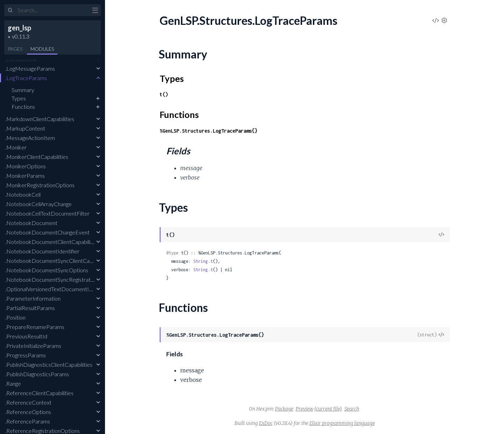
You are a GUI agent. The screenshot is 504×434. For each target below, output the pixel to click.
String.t (203, 261)
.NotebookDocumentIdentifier (42, 251)
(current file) (328, 409)
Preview (304, 409)
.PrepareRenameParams (35, 327)
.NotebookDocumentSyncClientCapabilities (58, 261)
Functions (23, 107)
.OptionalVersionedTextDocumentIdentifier (57, 289)
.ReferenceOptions (28, 412)
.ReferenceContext (28, 402)
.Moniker (16, 147)
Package (284, 409)
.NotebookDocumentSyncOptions (47, 270)
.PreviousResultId (26, 336)
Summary (23, 90)
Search (352, 409)
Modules (42, 49)
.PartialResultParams (30, 308)
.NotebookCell (23, 194)
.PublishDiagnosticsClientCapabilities (49, 365)
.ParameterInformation (33, 298)
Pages (15, 49)
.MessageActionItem (30, 138)
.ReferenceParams (28, 421)
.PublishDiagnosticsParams (37, 374)
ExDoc (266, 423)
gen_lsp (19, 28)
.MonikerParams (25, 176)
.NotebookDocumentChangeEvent (47, 232)
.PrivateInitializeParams (33, 346)
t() (164, 94)
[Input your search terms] (52, 10)
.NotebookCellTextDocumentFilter (47, 213)
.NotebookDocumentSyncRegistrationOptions (61, 279)
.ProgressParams (26, 355)
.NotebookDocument (31, 223)
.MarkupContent (25, 128)
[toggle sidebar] (95, 11)
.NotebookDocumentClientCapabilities (52, 242)
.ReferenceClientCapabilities (39, 393)
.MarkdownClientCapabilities (40, 119)
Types (19, 98)
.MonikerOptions (26, 166)
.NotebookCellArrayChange (38, 204)
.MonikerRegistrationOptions (40, 185)
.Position (15, 317)
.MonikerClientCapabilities (37, 157)
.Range (13, 383)
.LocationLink (21, 59)
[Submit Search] (10, 10)
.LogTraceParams (26, 78)
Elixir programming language (342, 423)
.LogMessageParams (30, 68)
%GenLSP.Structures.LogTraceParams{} (209, 131)
